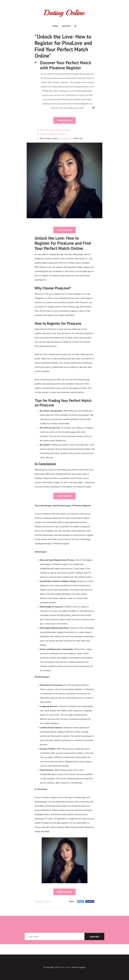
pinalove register (79, 967)
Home (55, 26)
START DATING (64, 120)
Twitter (81, 901)
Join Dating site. (65, 138)
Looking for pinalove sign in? (53, 134)
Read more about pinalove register (55, 130)
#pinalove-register (43, 901)
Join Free (66, 26)
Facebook (90, 901)
